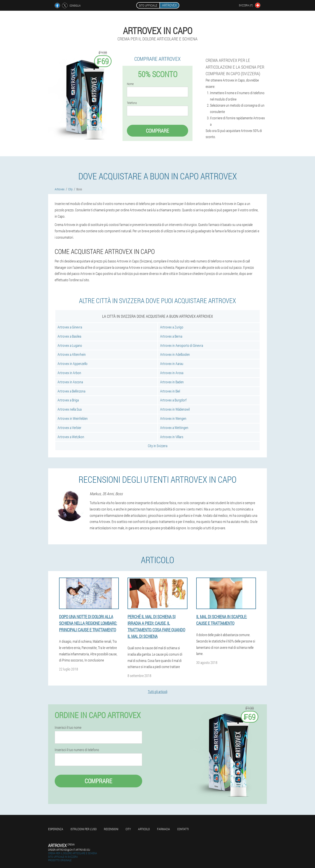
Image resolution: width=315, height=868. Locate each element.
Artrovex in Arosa (172, 373)
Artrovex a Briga (68, 400)
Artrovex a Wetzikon (71, 437)
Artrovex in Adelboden (175, 354)
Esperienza (56, 829)
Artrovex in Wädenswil (175, 409)
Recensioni (111, 829)
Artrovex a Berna (171, 336)
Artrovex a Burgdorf (173, 400)
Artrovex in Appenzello (73, 364)
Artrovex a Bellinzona (71, 391)
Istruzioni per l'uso (84, 829)
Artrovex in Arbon (69, 373)
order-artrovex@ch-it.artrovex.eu (69, 850)
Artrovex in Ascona (70, 382)
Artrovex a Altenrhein (72, 354)
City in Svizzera (158, 446)
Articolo (144, 829)
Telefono (132, 103)
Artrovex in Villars (172, 437)
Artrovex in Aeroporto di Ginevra (182, 345)
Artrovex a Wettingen (174, 428)
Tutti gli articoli (158, 692)
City (128, 829)
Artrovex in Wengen (173, 418)
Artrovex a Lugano (70, 345)
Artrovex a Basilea (69, 336)
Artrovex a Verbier (69, 428)
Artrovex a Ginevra (70, 327)
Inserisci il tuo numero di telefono (77, 750)
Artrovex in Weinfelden (73, 418)
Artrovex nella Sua (70, 409)
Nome (130, 84)
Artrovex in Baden (172, 382)
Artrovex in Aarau (172, 364)
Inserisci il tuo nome (68, 727)
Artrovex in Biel (170, 391)
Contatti (183, 829)
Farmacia (164, 829)
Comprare (157, 131)
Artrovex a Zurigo (172, 327)
